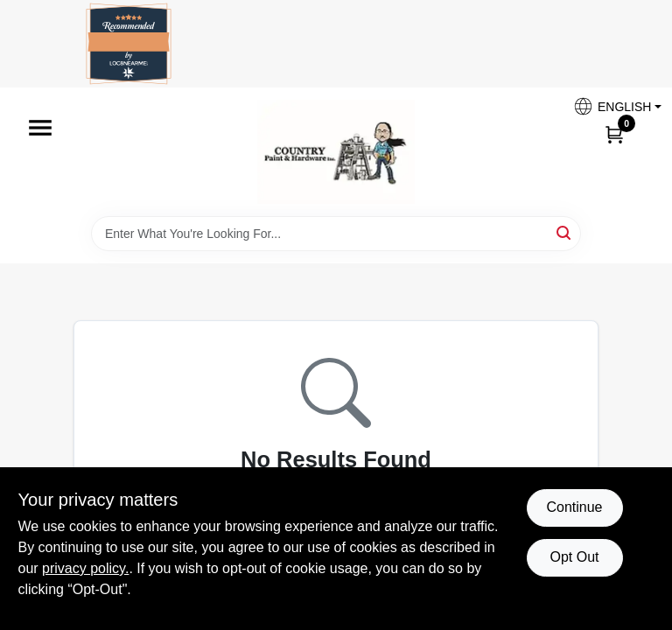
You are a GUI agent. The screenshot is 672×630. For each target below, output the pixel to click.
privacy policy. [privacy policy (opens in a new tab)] (85, 568)
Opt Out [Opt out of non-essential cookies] (574, 557)
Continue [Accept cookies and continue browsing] (574, 507)
